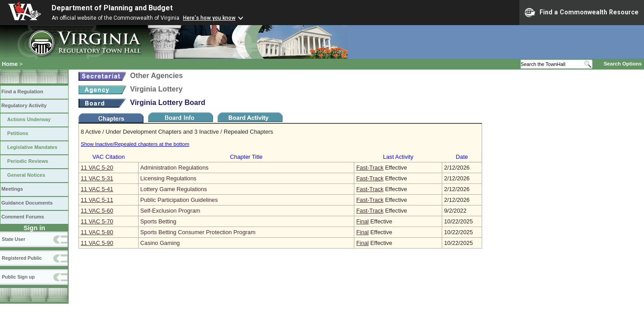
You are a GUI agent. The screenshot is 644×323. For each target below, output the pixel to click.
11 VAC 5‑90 (97, 243)
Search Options (623, 64)
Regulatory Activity (24, 105)
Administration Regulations (174, 168)
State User (13, 239)
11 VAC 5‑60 (97, 211)
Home (10, 64)
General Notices (26, 175)
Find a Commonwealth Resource (582, 13)
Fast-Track (370, 168)
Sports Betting (158, 221)
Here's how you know (209, 18)
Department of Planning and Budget (112, 8)
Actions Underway (29, 119)
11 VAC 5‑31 (97, 178)
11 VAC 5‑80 (97, 232)
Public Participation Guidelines (179, 200)
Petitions (18, 133)
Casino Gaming (160, 243)
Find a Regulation (22, 92)
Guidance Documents (27, 203)
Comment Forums (23, 217)
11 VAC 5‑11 (97, 200)
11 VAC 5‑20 (97, 168)
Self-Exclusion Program (170, 211)
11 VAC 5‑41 (97, 189)
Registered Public (22, 258)
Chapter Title (246, 157)
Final (362, 221)
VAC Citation (109, 157)
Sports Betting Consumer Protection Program (198, 232)
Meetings (12, 189)
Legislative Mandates (32, 147)
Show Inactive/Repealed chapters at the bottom (135, 144)
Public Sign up (18, 277)
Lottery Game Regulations (174, 189)
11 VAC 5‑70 (97, 221)
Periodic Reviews (28, 161)
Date (462, 157)
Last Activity (398, 157)
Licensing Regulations (168, 178)
